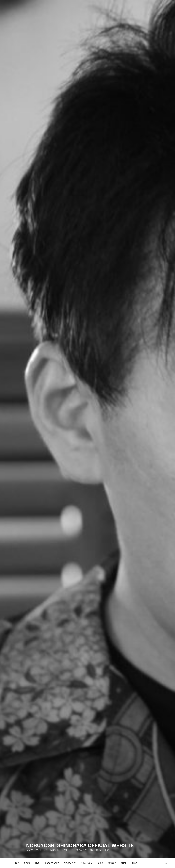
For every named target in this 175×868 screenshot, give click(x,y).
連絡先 (135, 863)
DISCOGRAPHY (52, 863)
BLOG (100, 863)
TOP (17, 863)
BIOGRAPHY (70, 863)
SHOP (124, 863)
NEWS (27, 863)
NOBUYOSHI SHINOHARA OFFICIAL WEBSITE (80, 845)
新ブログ (112, 863)
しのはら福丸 (86, 863)
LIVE (37, 863)
